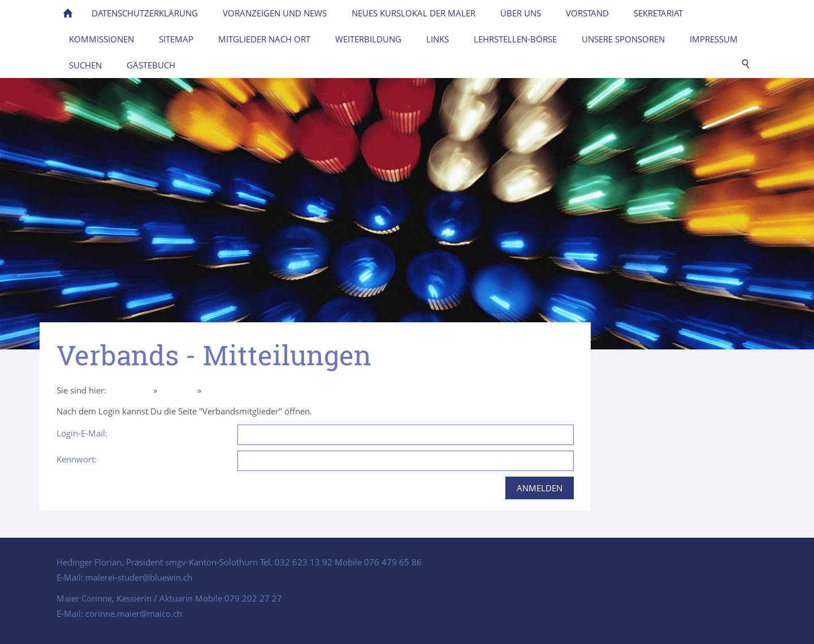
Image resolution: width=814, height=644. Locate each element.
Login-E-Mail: (82, 433)
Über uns (177, 390)
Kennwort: (77, 459)
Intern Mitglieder (236, 390)
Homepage (130, 390)
